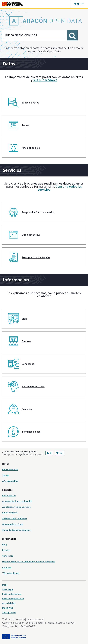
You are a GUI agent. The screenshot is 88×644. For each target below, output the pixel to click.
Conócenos (8, 556)
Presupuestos (9, 495)
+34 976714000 (27, 626)
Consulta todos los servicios (60, 188)
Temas (6, 475)
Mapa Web (8, 608)
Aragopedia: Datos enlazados (17, 501)
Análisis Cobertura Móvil (15, 518)
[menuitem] (44, 103)
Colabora (7, 567)
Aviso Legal (8, 589)
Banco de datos (10, 469)
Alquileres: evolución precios (16, 507)
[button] (79, 4)
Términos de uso (11, 573)
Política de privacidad (13, 599)
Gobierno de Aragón (14, 623)
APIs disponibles (10, 481)
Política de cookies (12, 594)
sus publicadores (45, 80)
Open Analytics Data (13, 524)
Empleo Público (10, 513)
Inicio (5, 585)
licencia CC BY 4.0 (36, 619)
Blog (5, 544)
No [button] (59, 453)
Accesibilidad (9, 603)
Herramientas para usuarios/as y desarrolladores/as (29, 562)
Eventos (6, 550)
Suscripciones (9, 612)
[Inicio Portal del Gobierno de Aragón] (13, 4)
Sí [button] (49, 453)
